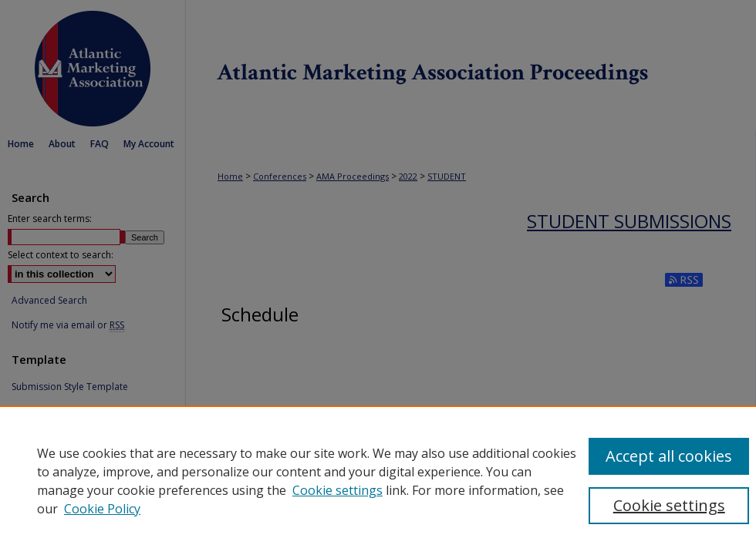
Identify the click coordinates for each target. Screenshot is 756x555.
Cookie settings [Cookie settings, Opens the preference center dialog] (669, 505)
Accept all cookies (669, 456)
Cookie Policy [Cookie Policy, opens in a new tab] (102, 509)
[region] (378, 480)
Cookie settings (337, 490)
